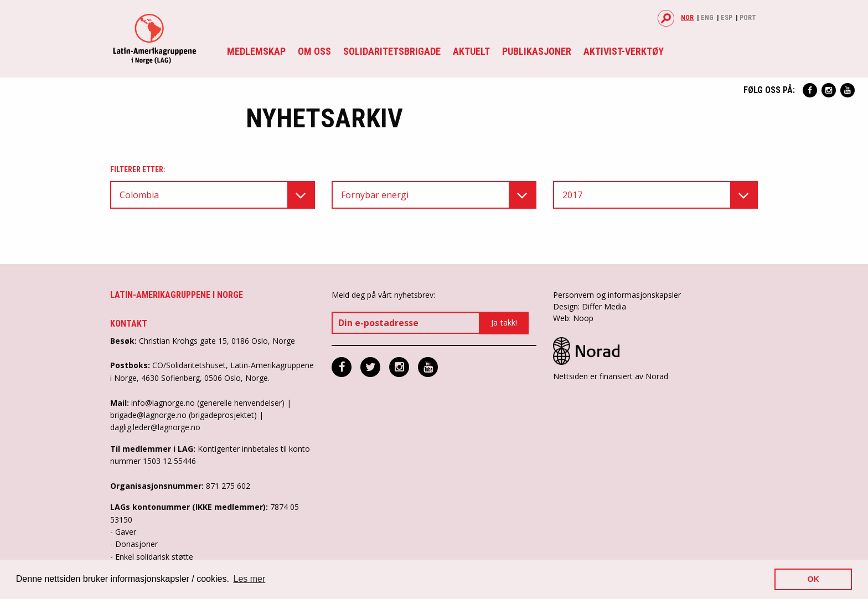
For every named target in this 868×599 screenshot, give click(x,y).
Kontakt (129, 324)
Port (748, 18)
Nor (687, 18)
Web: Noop (573, 318)
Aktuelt (471, 51)
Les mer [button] (250, 579)
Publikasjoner (537, 51)
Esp (727, 18)
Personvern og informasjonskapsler (617, 295)
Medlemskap (256, 51)
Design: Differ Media (590, 306)
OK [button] (813, 579)
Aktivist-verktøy (624, 51)
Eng (707, 18)
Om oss (314, 51)
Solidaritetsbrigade (392, 51)
